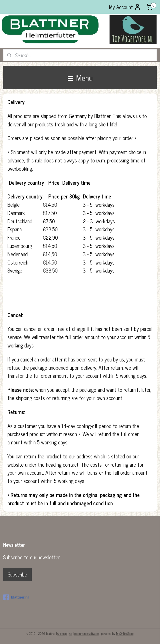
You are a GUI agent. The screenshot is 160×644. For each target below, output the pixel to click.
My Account (125, 7)
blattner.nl (16, 597)
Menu (80, 77)
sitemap (62, 633)
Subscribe (17, 574)
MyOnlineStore (125, 633)
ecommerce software (86, 633)
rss (71, 633)
